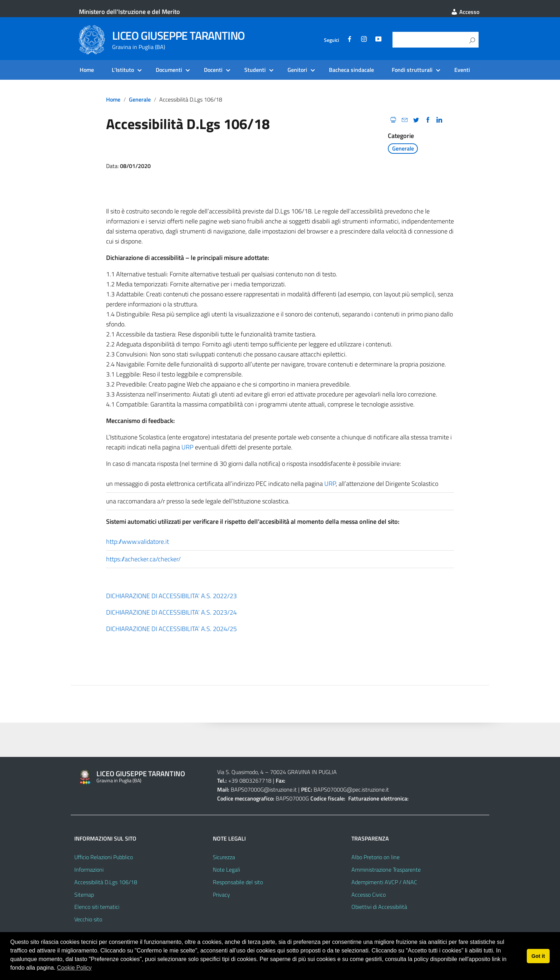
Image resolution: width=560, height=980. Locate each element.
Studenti (255, 70)
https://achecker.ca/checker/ (143, 559)
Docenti (213, 70)
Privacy (221, 895)
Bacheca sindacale (351, 70)
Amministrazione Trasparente (386, 870)
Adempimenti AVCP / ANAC (384, 882)
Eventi (462, 70)
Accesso (465, 12)
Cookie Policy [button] (74, 968)
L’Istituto (123, 70)
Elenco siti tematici (97, 907)
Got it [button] (538, 956)
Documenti (169, 70)
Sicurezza (224, 857)
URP (187, 447)
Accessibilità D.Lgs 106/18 (106, 882)
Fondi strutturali (412, 70)
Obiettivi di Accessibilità (379, 907)
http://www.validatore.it (137, 541)
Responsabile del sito (238, 882)
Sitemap (84, 895)
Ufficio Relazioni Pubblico (104, 857)
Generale (140, 99)
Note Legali (226, 870)
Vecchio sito (88, 919)
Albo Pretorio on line (376, 857)
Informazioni (89, 870)
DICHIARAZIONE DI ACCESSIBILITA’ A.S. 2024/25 (171, 629)
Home (87, 70)
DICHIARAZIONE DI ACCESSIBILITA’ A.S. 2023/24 (171, 612)
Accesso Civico (369, 895)
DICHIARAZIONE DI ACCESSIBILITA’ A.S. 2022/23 (171, 596)
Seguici (331, 40)
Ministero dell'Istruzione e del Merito (129, 12)
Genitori (297, 70)
